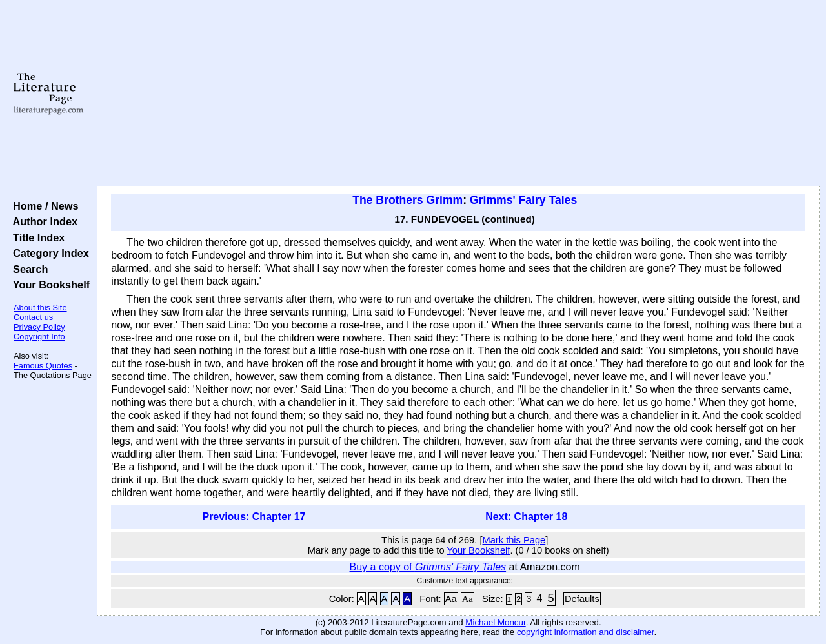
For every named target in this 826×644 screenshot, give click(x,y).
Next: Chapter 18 (526, 517)
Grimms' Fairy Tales (523, 200)
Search (27, 269)
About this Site (40, 307)
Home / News (43, 206)
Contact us (33, 317)
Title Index (36, 237)
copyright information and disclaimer (586, 632)
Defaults (582, 599)
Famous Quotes (43, 366)
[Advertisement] (458, 94)
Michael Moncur (495, 622)
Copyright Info (39, 337)
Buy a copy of (428, 567)
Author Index (42, 221)
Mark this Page (514, 540)
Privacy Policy (39, 327)
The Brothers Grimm (408, 200)
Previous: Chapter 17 (254, 517)
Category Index (48, 253)
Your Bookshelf (48, 285)
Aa (451, 599)
